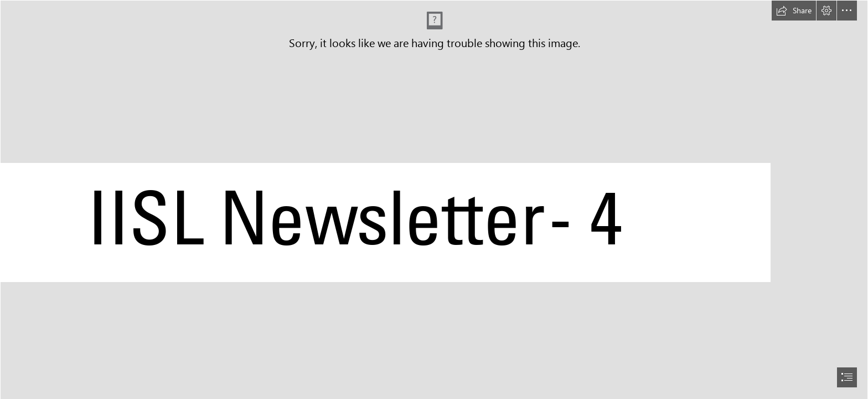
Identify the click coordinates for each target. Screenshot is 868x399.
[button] (794, 11)
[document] (434, 199)
